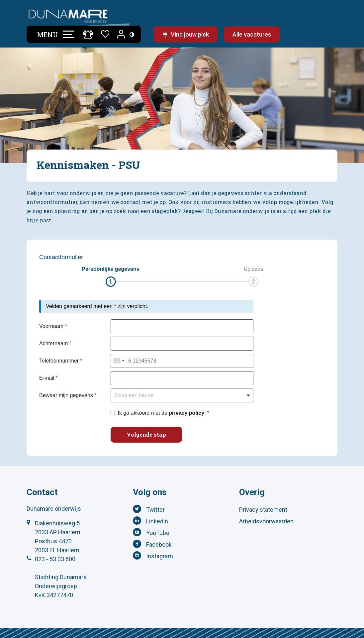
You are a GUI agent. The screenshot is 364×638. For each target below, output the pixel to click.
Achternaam (53, 343)
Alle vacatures (252, 34)
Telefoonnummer (59, 361)
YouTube (158, 533)
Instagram (160, 556)
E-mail (47, 378)
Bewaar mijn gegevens (66, 395)
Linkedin (157, 521)
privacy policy (186, 413)
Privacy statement (263, 510)
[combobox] (119, 361)
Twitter (155, 510)
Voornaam (51, 326)
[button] (111, 276)
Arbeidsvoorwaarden (266, 521)
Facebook (159, 544)
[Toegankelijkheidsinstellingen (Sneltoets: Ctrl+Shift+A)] (132, 34)
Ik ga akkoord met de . (162, 413)
